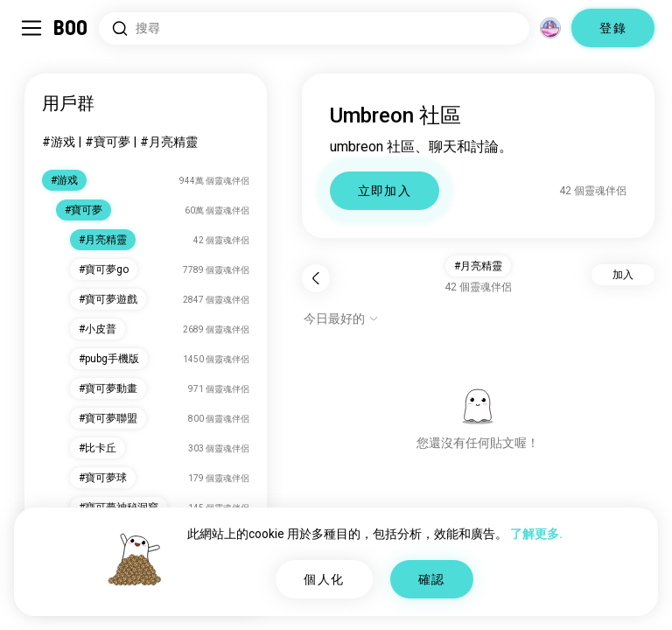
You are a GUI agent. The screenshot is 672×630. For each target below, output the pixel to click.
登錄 (613, 28)
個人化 (324, 579)
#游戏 (59, 142)
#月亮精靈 (169, 142)
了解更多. (536, 534)
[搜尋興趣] (314, 28)
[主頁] (71, 28)
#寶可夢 (108, 142)
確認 (432, 579)
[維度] (550, 28)
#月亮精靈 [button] (478, 266)
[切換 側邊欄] (31, 28)
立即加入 (385, 191)
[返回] (316, 278)
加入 (623, 275)
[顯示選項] (341, 318)
